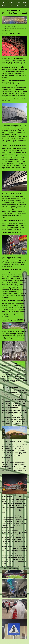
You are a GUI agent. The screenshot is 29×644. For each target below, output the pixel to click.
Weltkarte (25, 2)
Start (4, 2)
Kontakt (25, 6)
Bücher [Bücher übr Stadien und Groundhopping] (18, 6)
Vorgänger (5, 73)
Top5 (11, 6)
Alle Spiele (11, 2)
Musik (4, 6)
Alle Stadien (18, 2)
